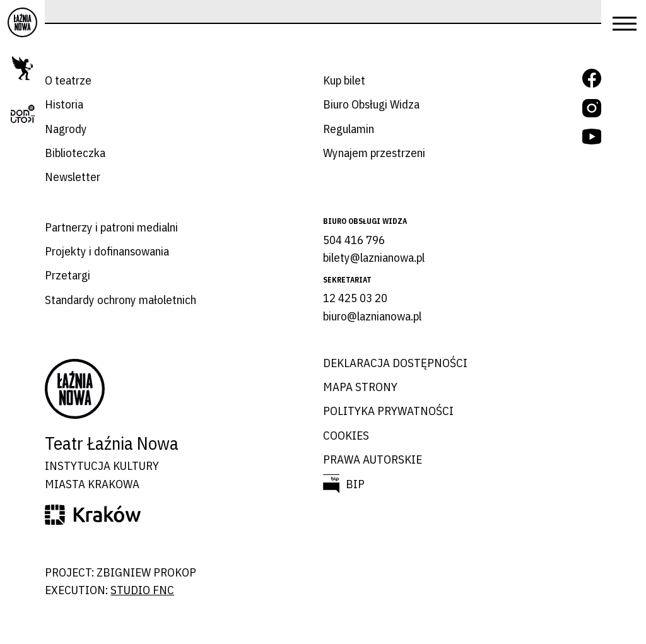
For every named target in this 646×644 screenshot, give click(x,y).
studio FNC (142, 590)
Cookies (346, 435)
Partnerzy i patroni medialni (111, 227)
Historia (64, 104)
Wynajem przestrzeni (374, 153)
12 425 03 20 (355, 298)
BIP (355, 484)
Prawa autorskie (373, 459)
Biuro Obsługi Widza (371, 104)
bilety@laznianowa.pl (374, 257)
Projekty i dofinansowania (107, 251)
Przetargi (68, 275)
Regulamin (349, 129)
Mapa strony (360, 387)
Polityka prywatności (388, 411)
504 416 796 (354, 240)
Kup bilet (344, 80)
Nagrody (66, 129)
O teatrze (68, 80)
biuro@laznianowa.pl (372, 316)
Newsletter (73, 177)
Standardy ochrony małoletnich (120, 300)
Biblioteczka (75, 153)
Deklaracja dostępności (395, 363)
